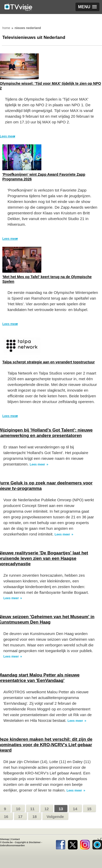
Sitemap (5, 839)
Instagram (85, 844)
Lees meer (10, 239)
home (6, 28)
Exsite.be (8, 842)
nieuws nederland (28, 28)
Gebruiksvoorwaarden (12, 845)
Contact (16, 839)
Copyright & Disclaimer (28, 842)
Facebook (60, 844)
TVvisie (97, 844)
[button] (87, 7)
